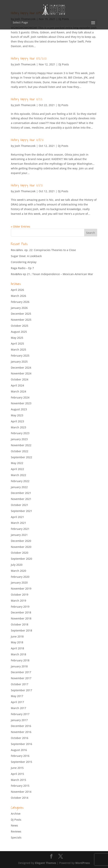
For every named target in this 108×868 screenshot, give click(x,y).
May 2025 (17, 338)
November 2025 (21, 320)
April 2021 (17, 517)
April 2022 (17, 469)
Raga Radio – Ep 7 (22, 268)
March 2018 (18, 654)
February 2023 (20, 433)
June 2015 (17, 768)
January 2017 (19, 720)
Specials (16, 837)
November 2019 (21, 589)
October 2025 (20, 326)
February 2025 (20, 356)
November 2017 (21, 678)
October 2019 (20, 595)
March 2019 (18, 601)
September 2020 (21, 559)
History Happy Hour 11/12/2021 (29, 58)
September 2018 (21, 630)
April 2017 (17, 702)
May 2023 (17, 415)
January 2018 (19, 666)
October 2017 (20, 684)
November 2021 (21, 499)
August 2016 (19, 750)
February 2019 (20, 607)
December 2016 (21, 726)
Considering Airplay (24, 262)
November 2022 (21, 445)
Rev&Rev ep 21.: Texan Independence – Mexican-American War (52, 274)
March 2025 (18, 350)
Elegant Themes (46, 863)
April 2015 (17, 774)
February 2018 (20, 660)
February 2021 (20, 529)
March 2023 (18, 427)
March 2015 (18, 780)
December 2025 (21, 314)
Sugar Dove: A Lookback (26, 256)
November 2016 (21, 732)
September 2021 (21, 511)
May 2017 (17, 696)
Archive (16, 814)
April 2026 (17, 290)
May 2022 (17, 463)
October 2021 (20, 505)
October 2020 (20, 553)
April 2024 (17, 385)
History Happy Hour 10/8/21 (27, 140)
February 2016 (20, 756)
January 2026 (19, 308)
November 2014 (21, 792)
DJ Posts (64, 64)
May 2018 (17, 642)
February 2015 (20, 786)
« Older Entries (21, 227)
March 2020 (18, 571)
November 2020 (21, 547)
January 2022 (19, 487)
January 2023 (19, 439)
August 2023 (19, 409)
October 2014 (20, 798)
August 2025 (19, 332)
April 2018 (17, 648)
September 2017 (21, 690)
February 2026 (20, 302)
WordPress (83, 863)
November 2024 (21, 373)
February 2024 (20, 397)
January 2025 (19, 362)
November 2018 (21, 618)
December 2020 (21, 541)
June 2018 (17, 636)
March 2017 (18, 708)
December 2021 (21, 493)
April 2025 (17, 343)
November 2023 (21, 403)
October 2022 (20, 451)
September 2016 (21, 744)
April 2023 (17, 421)
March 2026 (18, 296)
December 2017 (21, 672)
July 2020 (17, 565)
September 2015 (21, 762)
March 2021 (18, 523)
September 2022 (21, 457)
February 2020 (20, 577)
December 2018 (21, 612)
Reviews (16, 831)
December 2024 (21, 368)
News (14, 825)
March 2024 (18, 391)
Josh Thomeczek (25, 64)
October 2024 (20, 379)
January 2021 (19, 535)
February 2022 (20, 481)
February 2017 (20, 714)
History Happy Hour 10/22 (27, 99)
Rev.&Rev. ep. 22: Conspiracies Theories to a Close (43, 250)
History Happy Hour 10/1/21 (27, 185)
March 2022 (18, 475)
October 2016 (20, 738)
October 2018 (20, 624)
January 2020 (19, 583)
